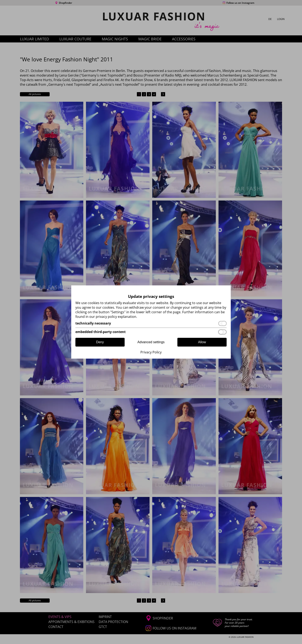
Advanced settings (151, 342)
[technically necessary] (151, 323)
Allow (202, 342)
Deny (100, 342)
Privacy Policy (151, 352)
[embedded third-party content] (151, 332)
